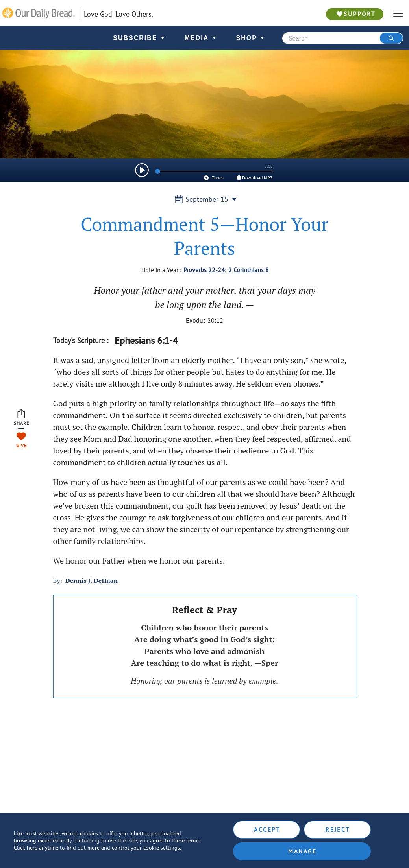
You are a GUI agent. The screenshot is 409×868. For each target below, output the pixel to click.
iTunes (213, 178)
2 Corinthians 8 (249, 270)
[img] (142, 170)
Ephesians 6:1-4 (146, 340)
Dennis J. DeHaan (92, 581)
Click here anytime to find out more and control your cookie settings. (97, 848)
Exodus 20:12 (204, 320)
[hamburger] (398, 14)
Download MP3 (254, 178)
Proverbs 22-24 (204, 270)
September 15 (205, 199)
